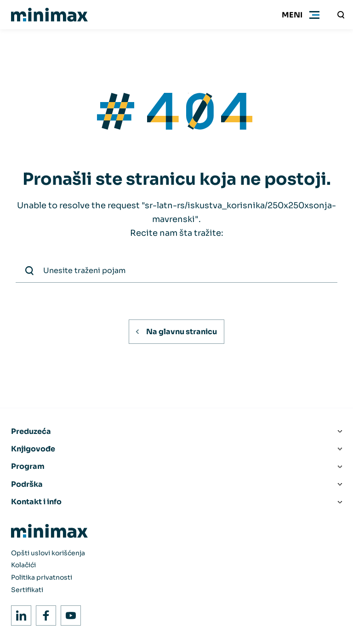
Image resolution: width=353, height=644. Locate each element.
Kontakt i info (36, 502)
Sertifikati (27, 590)
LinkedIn (19, 613)
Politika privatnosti (42, 577)
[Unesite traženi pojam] (341, 15)
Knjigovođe (33, 449)
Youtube (68, 613)
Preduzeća (31, 431)
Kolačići (23, 565)
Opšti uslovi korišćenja (48, 553)
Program (28, 466)
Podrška (27, 484)
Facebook (43, 613)
